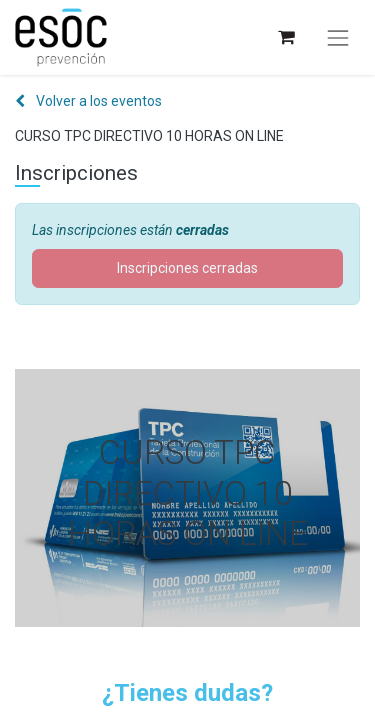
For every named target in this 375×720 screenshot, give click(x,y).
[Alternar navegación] (338, 38)
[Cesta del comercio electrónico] (285, 37)
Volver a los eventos (88, 101)
